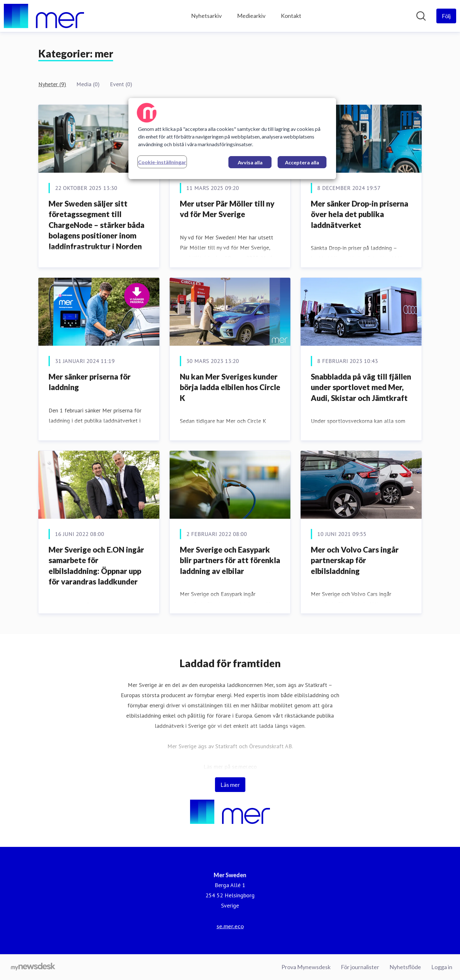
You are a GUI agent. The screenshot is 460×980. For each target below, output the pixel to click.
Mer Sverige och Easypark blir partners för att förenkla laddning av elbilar (230, 560)
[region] (232, 139)
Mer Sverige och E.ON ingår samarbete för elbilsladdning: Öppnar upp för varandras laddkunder (96, 566)
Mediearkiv (251, 16)
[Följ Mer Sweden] (446, 16)
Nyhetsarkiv (206, 16)
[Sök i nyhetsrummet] (421, 16)
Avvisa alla (250, 162)
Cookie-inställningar (162, 162)
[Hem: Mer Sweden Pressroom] (44, 16)
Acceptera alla (302, 162)
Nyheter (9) (52, 84)
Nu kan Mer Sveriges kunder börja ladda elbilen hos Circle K (230, 387)
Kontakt (291, 16)
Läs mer (230, 785)
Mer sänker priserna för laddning (90, 382)
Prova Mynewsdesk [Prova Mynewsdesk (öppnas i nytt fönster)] (306, 967)
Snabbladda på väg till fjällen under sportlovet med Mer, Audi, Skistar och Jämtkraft (361, 387)
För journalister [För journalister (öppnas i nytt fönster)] (360, 967)
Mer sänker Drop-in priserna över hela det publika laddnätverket (360, 214)
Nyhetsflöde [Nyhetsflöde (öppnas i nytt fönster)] (405, 967)
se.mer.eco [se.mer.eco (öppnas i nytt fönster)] (230, 926)
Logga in (442, 967)
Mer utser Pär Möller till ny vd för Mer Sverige (227, 209)
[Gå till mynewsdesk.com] (33, 967)
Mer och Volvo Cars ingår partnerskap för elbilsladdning (355, 560)
